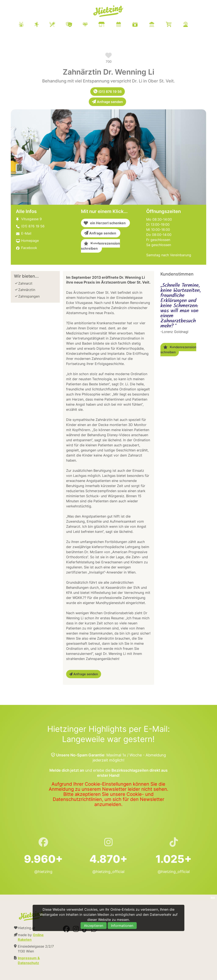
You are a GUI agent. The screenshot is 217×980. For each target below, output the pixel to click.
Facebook (29, 248)
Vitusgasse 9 (31, 219)
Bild (213, 898)
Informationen (122, 926)
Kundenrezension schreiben (100, 246)
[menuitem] (108, 25)
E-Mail (26, 233)
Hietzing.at (108, 11)
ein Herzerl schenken (105, 223)
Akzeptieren (94, 926)
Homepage (30, 241)
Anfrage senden (107, 102)
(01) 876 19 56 (108, 92)
